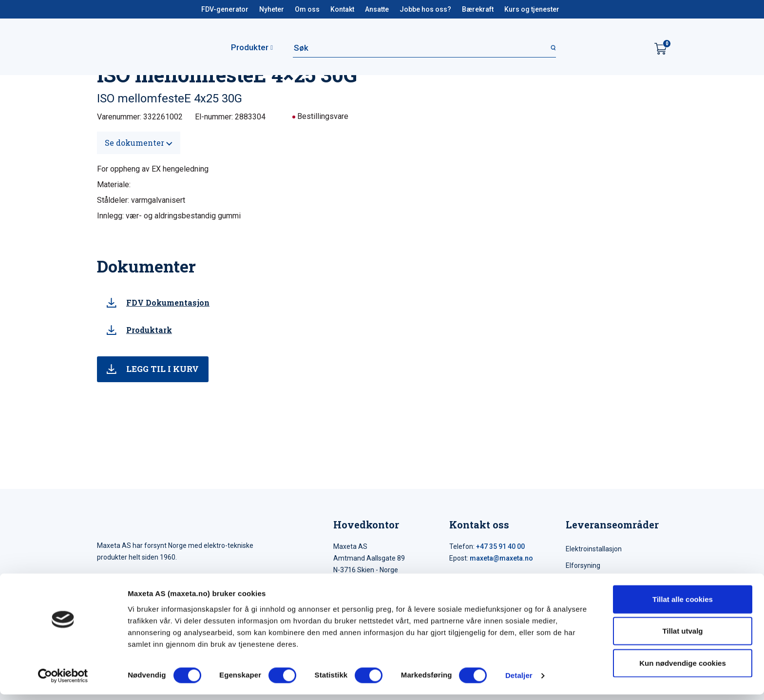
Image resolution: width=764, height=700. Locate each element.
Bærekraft (478, 9)
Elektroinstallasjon (594, 549)
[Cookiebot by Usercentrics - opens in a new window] (63, 681)
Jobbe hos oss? (425, 9)
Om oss (307, 9)
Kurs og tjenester (532, 9)
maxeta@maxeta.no (501, 558)
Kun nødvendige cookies (683, 668)
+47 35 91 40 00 (500, 546)
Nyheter (272, 9)
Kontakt (342, 9)
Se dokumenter (139, 143)
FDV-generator (225, 9)
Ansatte (377, 9)
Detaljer (519, 681)
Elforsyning (583, 565)
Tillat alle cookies (683, 604)
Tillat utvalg (682, 636)
